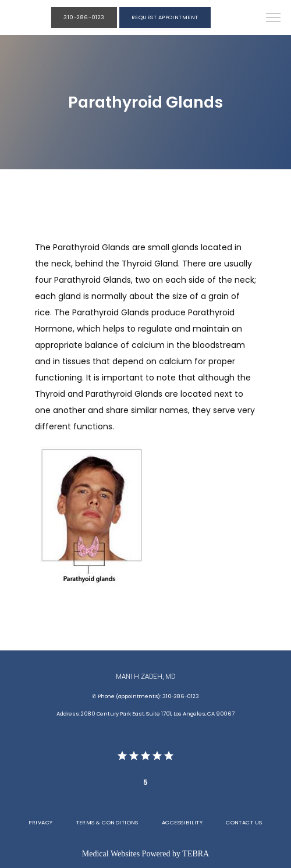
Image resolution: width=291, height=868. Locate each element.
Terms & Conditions (107, 822)
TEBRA (196, 854)
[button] (274, 19)
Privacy (40, 822)
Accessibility (182, 822)
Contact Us (244, 822)
